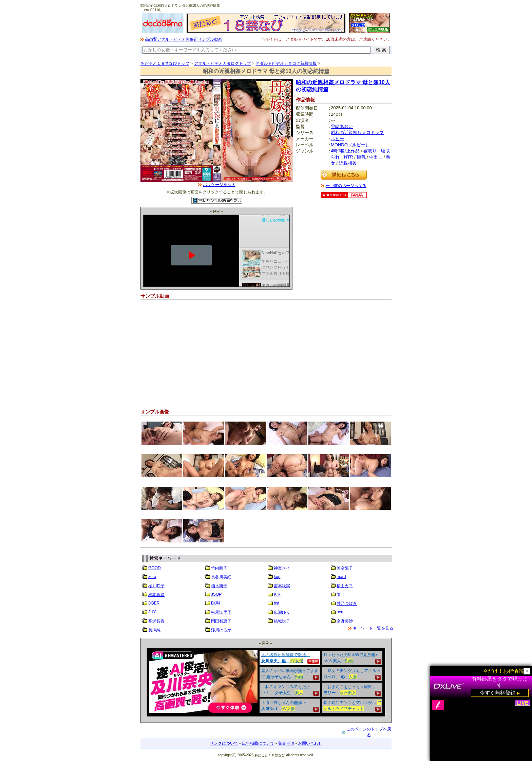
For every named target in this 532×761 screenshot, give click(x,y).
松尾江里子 (221, 612)
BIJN (215, 603)
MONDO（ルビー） (350, 145)
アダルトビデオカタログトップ (223, 63)
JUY (152, 612)
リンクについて (224, 743)
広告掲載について (258, 743)
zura (152, 577)
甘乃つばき (347, 604)
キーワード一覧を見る (373, 628)
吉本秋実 (282, 586)
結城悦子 (282, 621)
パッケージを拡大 (219, 185)
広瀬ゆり (282, 612)
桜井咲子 (156, 586)
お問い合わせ (310, 743)
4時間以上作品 (345, 151)
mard (341, 577)
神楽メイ (282, 568)
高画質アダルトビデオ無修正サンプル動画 (184, 39)
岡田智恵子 (221, 621)
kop (277, 577)
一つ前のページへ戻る (346, 186)
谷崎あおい (342, 126)
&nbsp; (266, 682)
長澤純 (154, 630)
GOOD (155, 568)
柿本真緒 (156, 595)
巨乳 (361, 157)
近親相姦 (348, 163)
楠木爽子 (219, 586)
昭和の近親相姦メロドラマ (357, 133)
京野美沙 (345, 621)
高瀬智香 (156, 621)
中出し (376, 157)
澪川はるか (221, 630)
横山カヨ (345, 586)
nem (340, 612)
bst (277, 603)
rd (338, 594)
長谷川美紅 (221, 577)
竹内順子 (219, 568)
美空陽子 (345, 568)
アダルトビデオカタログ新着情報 (286, 63)
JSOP (216, 594)
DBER (154, 603)
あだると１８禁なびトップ (165, 63)
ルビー (337, 139)
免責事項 (286, 743)
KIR (277, 594)
